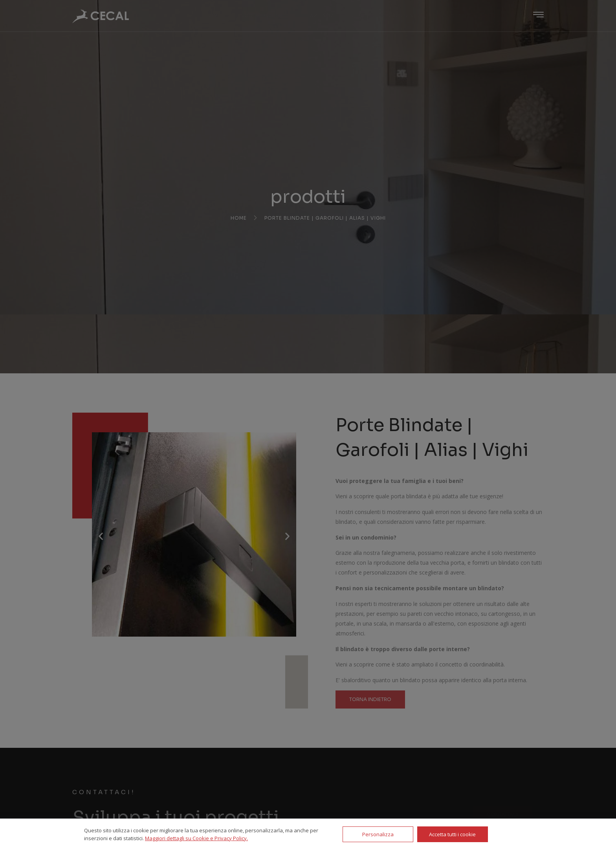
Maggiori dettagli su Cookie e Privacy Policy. (196, 838)
